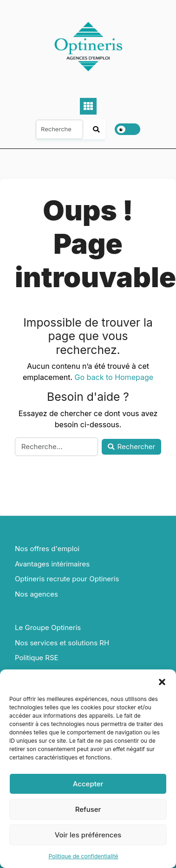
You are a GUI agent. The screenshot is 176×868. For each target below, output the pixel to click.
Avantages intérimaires (52, 564)
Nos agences (36, 594)
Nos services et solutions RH (62, 643)
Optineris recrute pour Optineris (67, 579)
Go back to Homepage (114, 377)
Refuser (88, 809)
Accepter (88, 784)
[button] (162, 681)
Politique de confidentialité (83, 856)
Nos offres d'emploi (47, 549)
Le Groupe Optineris (48, 627)
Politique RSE (37, 658)
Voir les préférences (88, 835)
